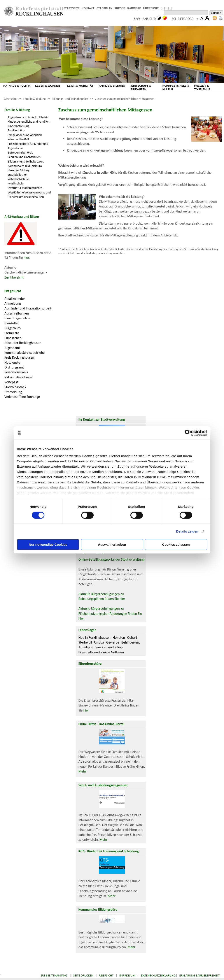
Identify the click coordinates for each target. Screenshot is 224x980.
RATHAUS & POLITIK (17, 86)
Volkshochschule (18, 179)
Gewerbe (113, 642)
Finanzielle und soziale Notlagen (101, 652)
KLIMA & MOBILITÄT (80, 86)
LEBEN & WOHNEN (48, 86)
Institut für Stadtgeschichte (25, 188)
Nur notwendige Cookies (48, 545)
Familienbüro (16, 130)
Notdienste (12, 362)
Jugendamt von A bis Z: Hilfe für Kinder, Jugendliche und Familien (29, 119)
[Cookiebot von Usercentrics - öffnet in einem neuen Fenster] (188, 433)
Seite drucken (83, 975)
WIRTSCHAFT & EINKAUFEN (141, 88)
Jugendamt (12, 348)
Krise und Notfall (18, 139)
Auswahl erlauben (112, 545)
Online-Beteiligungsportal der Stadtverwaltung (111, 559)
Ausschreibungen (17, 313)
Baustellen (12, 323)
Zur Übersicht (14, 277)
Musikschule (16, 183)
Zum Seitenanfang (54, 975)
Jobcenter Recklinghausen (23, 343)
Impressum (127, 975)
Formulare (12, 333)
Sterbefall (85, 642)
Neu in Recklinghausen (94, 638)
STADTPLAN (105, 8)
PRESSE (120, 8)
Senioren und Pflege (109, 647)
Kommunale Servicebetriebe (24, 353)
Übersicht (106, 975)
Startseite (10, 99)
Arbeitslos (85, 647)
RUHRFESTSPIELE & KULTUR (176, 88)
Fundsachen (13, 338)
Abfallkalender (15, 299)
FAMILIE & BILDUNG (112, 86)
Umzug (99, 642)
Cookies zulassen (176, 545)
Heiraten (119, 638)
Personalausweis (16, 372)
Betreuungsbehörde (20, 152)
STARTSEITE (72, 8)
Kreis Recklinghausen (19, 357)
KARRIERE (134, 8)
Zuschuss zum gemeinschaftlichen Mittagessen (125, 99)
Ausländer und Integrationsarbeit (28, 308)
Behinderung (130, 642)
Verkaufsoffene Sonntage (22, 397)
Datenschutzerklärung (158, 975)
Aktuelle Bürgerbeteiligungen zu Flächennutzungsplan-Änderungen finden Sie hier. (110, 613)
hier (26, 258)
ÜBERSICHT (151, 8)
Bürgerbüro (12, 328)
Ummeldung (13, 392)
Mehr (82, 771)
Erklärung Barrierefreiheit (199, 975)
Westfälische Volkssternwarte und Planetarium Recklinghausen (29, 195)
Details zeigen (187, 531)
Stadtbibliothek (17, 175)
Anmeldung (13, 303)
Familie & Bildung (35, 99)
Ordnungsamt (14, 367)
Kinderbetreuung (18, 126)
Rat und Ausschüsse (18, 377)
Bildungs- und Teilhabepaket (70, 99)
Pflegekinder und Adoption (25, 135)
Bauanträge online (17, 318)
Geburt (132, 638)
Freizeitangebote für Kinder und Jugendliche (28, 146)
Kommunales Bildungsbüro (25, 166)
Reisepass (11, 382)
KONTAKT (88, 8)
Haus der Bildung (18, 170)
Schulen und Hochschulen (24, 157)
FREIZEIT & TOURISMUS (202, 88)
